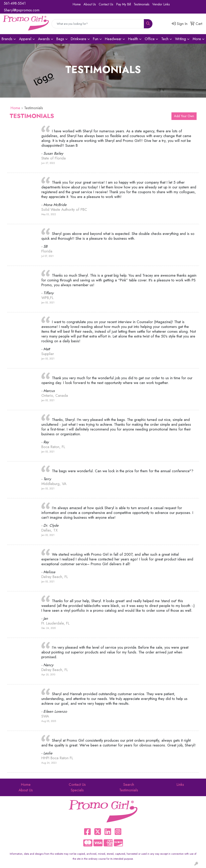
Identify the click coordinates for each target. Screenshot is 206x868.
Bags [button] (60, 39)
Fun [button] (96, 39)
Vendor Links (161, 4)
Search (129, 784)
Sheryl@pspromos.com (22, 10)
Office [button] (150, 39)
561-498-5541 (15, 3)
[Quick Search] (98, 24)
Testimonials (142, 4)
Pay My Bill (123, 4)
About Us (90, 4)
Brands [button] (7, 39)
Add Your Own (184, 116)
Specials (77, 790)
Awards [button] (44, 39)
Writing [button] (181, 39)
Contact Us (106, 4)
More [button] (197, 39)
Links (180, 784)
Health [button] (133, 39)
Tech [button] (165, 39)
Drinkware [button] (79, 39)
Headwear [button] (113, 39)
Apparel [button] (25, 39)
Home (77, 4)
